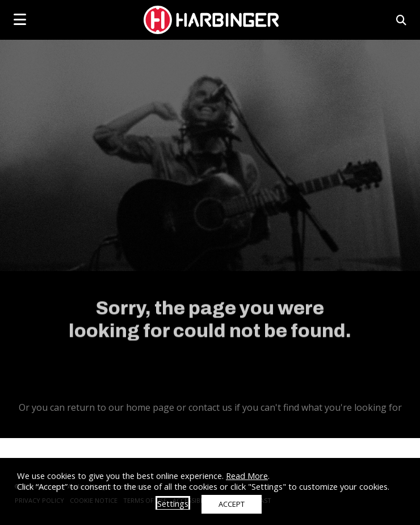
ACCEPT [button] (232, 504)
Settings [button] (173, 503)
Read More (247, 476)
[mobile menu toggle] (20, 19)
